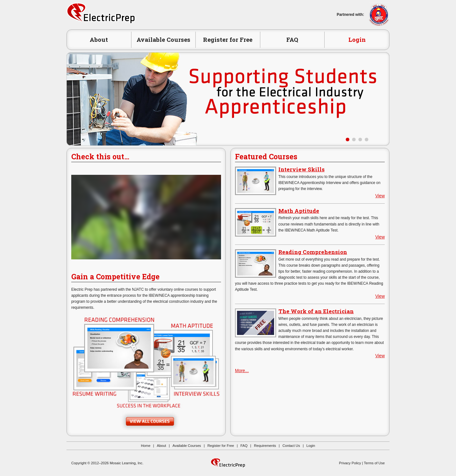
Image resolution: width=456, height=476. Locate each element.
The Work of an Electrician (316, 311)
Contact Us (291, 446)
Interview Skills (301, 169)
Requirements (265, 446)
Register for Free (228, 39)
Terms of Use (374, 463)
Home (146, 446)
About (99, 39)
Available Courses (163, 39)
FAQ (292, 39)
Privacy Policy (350, 463)
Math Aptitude (299, 211)
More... (242, 371)
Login (357, 39)
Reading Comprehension (313, 252)
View (380, 196)
